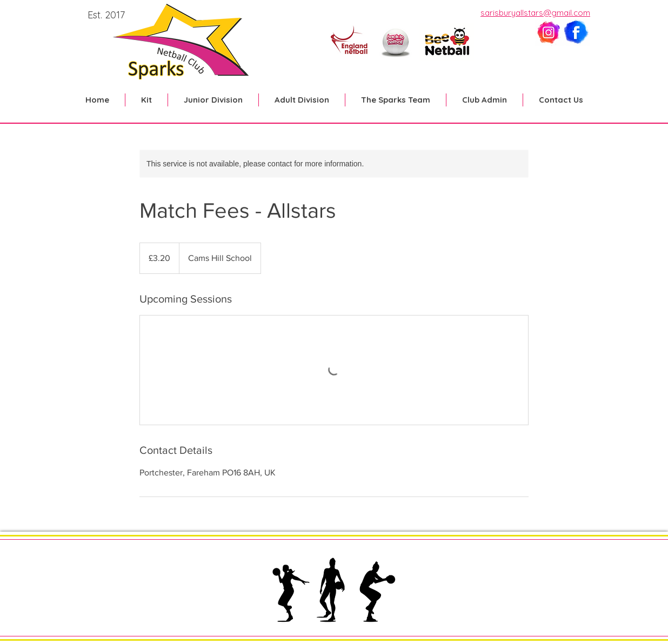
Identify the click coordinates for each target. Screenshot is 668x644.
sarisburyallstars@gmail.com (535, 13)
